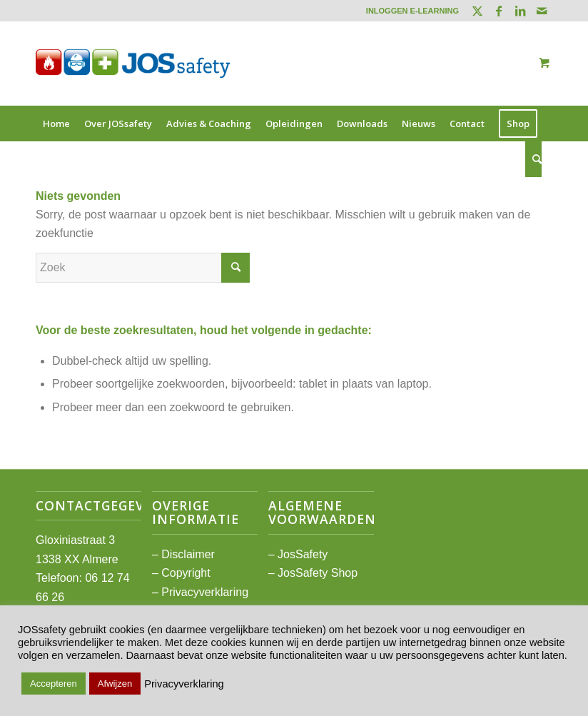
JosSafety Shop (318, 573)
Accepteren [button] (54, 684)
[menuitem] (409, 11)
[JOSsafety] (133, 64)
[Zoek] (533, 159)
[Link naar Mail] (542, 11)
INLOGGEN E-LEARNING (412, 11)
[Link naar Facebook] (498, 11)
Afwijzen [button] (115, 684)
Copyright (186, 573)
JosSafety (303, 554)
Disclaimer (188, 554)
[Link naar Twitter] (477, 11)
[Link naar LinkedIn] (520, 11)
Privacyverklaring (205, 592)
